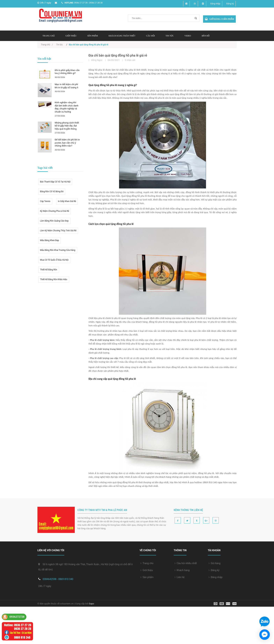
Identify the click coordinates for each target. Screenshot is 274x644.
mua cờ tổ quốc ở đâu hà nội (54, 260)
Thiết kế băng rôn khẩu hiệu (54, 279)
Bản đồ (206, 36)
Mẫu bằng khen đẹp (49, 240)
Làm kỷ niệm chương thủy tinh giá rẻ (58, 231)
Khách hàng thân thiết (122, 36)
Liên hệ (180, 577)
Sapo (92, 604)
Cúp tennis (45, 201)
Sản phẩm (93, 36)
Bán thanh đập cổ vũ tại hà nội (55, 182)
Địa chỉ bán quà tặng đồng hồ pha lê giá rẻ (118, 55)
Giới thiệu (71, 36)
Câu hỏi (150, 36)
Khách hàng (182, 570)
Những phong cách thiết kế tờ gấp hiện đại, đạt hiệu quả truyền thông (67, 126)
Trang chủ (147, 563)
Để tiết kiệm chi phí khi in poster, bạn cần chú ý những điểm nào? (67, 143)
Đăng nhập (215, 4)
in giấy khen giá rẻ (67, 201)
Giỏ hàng (214, 563)
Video (188, 36)
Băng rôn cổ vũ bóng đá (52, 192)
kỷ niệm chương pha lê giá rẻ (55, 211)
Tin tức (170, 36)
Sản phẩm (147, 577)
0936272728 (17, 617)
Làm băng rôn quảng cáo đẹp (54, 221)
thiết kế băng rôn (49, 270)
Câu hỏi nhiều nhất (186, 563)
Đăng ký (230, 4)
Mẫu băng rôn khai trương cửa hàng (58, 250)
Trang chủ (49, 36)
